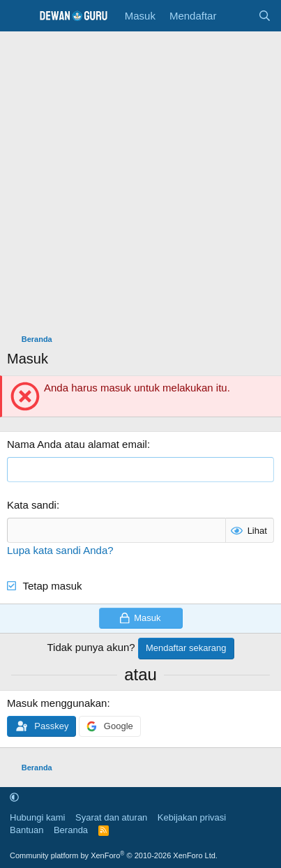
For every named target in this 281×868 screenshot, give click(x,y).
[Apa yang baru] (237, 16)
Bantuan (26, 830)
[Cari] (265, 16)
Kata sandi (32, 505)
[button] (14, 797)
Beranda (71, 830)
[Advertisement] (140, 179)
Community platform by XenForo (114, 855)
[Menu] (19, 16)
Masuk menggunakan (57, 703)
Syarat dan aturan (111, 817)
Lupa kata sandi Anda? (60, 550)
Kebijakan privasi (192, 817)
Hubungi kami (38, 817)
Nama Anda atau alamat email (77, 444)
